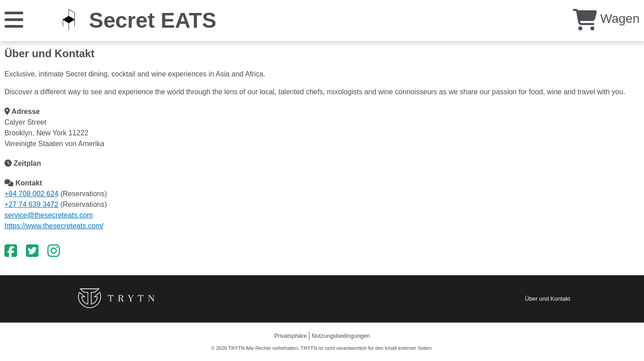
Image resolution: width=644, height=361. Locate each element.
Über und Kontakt (548, 299)
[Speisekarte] (14, 19)
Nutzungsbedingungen (341, 336)
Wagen (606, 19)
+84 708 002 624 (32, 194)
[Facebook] (11, 251)
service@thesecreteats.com (49, 215)
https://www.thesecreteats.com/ (54, 226)
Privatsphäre (290, 336)
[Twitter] (32, 251)
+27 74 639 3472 (32, 204)
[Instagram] (54, 251)
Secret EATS (153, 20)
